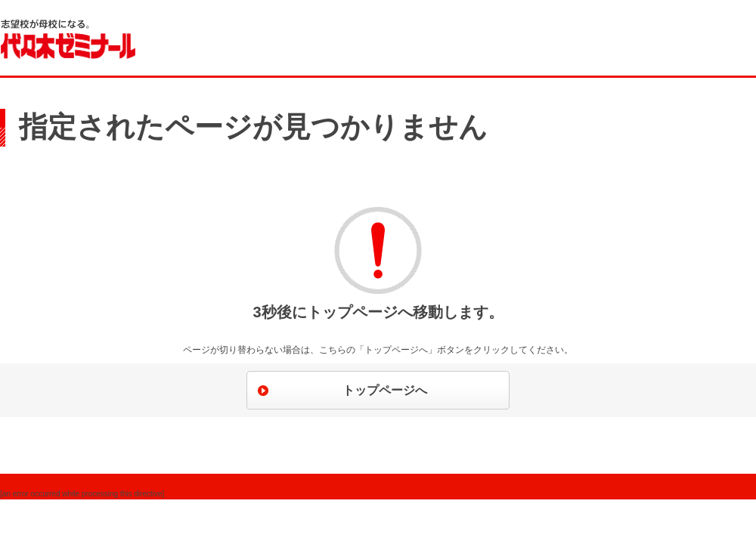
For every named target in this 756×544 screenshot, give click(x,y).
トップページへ (385, 390)
